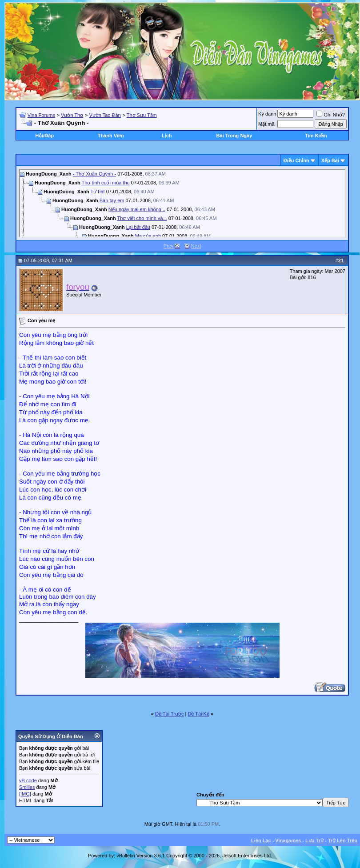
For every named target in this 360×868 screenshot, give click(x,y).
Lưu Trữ (314, 840)
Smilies (27, 787)
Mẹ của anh (148, 236)
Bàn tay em (112, 200)
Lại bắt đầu (138, 227)
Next (196, 246)
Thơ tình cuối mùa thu (106, 183)
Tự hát (98, 192)
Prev (169, 246)
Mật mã (266, 124)
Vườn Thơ (72, 115)
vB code (28, 780)
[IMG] (25, 794)
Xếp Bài (330, 160)
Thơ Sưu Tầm (142, 115)
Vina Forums (41, 115)
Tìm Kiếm (316, 136)
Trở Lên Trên (343, 840)
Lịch (167, 136)
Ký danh (267, 114)
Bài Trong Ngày (234, 136)
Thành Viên (111, 136)
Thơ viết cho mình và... (142, 218)
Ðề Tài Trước (169, 714)
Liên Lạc (261, 840)
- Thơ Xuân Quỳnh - (94, 174)
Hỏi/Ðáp (44, 136)
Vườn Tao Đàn (105, 115)
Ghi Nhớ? (330, 115)
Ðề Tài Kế (198, 714)
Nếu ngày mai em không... (137, 209)
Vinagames (288, 840)
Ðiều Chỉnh (296, 160)
